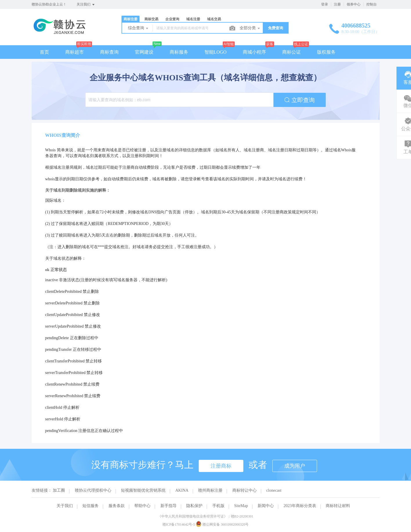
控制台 (372, 4)
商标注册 (131, 19)
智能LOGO (216, 52)
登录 (325, 4)
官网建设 (144, 52)
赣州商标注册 (210, 490)
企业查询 (172, 19)
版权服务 (326, 52)
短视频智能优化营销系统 (143, 490)
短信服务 (90, 506)
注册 (337, 4)
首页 (44, 52)
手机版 (218, 506)
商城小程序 (254, 52)
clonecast (274, 490)
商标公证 (291, 52)
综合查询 (139, 28)
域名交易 (214, 19)
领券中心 (354, 4)
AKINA (182, 490)
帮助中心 (142, 506)
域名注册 (193, 19)
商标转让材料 (338, 506)
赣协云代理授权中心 (93, 490)
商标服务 (179, 52)
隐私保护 (194, 506)
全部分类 (250, 28)
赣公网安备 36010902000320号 (222, 524)
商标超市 (75, 52)
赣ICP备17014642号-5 (179, 524)
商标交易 (151, 19)
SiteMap (241, 506)
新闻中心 (266, 506)
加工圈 (59, 490)
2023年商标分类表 (300, 506)
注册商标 (221, 466)
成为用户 (295, 466)
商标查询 (109, 52)
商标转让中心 (245, 490)
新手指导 (169, 506)
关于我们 (65, 506)
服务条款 (117, 506)
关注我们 (86, 5)
